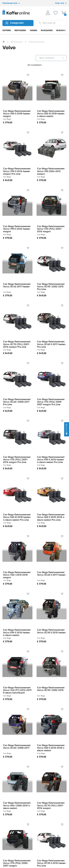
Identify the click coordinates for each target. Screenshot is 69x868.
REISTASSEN (20, 30)
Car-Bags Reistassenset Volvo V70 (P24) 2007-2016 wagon (51, 229)
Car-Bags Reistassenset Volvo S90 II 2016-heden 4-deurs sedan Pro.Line (51, 460)
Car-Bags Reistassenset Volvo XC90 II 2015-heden (51, 631)
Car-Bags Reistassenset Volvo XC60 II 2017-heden (51, 574)
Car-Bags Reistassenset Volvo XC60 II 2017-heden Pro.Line (51, 344)
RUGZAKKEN (47, 30)
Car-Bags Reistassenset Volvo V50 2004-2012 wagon (51, 171)
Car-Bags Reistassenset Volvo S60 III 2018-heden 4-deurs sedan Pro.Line (17, 517)
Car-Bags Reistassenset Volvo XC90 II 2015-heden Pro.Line (51, 863)
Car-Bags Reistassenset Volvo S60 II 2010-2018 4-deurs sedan (51, 748)
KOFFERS (7, 30)
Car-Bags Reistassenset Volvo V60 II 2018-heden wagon (17, 114)
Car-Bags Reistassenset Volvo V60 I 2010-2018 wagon (17, 575)
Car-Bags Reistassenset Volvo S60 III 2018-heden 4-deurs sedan (51, 114)
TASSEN (33, 30)
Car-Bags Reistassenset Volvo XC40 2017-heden (17, 285)
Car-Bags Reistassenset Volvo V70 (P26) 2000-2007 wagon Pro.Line (51, 402)
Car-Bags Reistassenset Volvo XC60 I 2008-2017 (17, 747)
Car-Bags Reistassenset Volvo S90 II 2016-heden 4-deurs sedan (17, 632)
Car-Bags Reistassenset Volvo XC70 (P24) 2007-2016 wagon (51, 805)
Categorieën (15, 23)
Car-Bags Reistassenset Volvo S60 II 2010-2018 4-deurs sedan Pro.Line (51, 517)
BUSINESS (61, 30)
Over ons (61, 3)
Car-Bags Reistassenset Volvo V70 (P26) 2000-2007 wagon (17, 863)
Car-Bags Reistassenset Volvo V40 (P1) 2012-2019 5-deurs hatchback (17, 690)
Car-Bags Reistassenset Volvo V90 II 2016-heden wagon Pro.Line (17, 171)
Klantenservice (11, 3)
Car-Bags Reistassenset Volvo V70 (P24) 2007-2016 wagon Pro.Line (17, 460)
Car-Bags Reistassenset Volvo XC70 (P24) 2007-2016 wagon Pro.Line (17, 344)
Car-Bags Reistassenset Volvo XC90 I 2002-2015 (51, 689)
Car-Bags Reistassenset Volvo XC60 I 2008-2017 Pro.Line (17, 402)
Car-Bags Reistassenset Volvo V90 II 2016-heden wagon (17, 229)
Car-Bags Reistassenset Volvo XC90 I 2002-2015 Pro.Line (51, 287)
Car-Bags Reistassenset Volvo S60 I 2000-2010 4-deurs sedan (17, 805)
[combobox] (51, 23)
